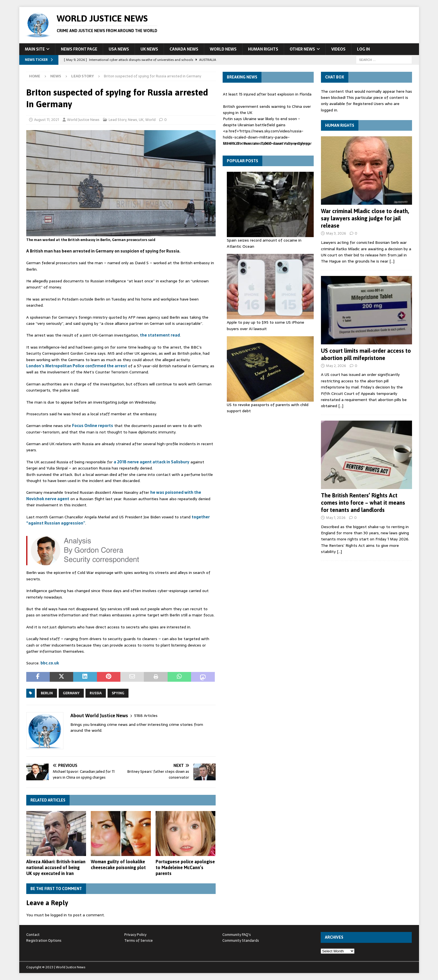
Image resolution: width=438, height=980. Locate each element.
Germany (71, 693)
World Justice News (83, 120)
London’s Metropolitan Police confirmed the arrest (77, 366)
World (150, 120)
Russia (96, 693)
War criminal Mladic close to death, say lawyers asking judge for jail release (365, 218)
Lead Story (117, 120)
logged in (59, 915)
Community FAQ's (237, 935)
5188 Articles (146, 716)
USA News (119, 49)
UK (141, 120)
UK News (149, 49)
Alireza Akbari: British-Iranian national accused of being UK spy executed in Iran (56, 867)
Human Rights (263, 49)
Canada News (184, 49)
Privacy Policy (135, 935)
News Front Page (79, 49)
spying (118, 693)
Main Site (35, 49)
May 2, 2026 (336, 366)
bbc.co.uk (50, 663)
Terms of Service (139, 940)
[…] (392, 261)
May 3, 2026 (336, 233)
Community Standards (241, 940)
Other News (302, 49)
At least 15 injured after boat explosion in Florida (267, 94)
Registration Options (44, 940)
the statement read (160, 335)
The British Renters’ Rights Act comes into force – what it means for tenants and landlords (363, 503)
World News (223, 49)
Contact (33, 935)
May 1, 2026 (336, 518)
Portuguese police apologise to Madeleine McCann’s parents (185, 867)
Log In (363, 49)
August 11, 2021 (47, 120)
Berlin (47, 693)
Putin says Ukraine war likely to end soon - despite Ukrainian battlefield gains (261, 122)
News (56, 76)
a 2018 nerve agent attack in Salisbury (152, 462)
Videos (338, 49)
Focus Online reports (93, 426)
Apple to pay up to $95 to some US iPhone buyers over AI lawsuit (266, 325)
